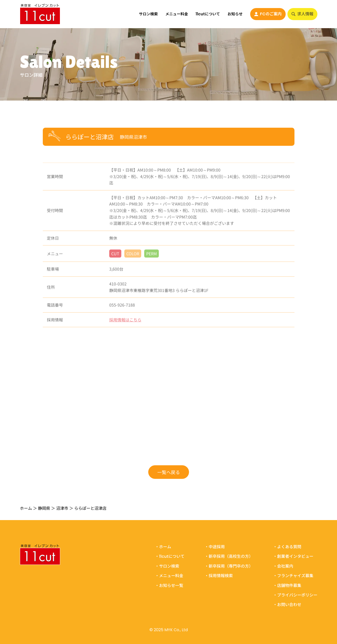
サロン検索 (148, 14)
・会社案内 (283, 566)
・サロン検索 (167, 566)
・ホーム (163, 547)
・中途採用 (215, 547)
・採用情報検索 (219, 576)
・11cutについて (170, 557)
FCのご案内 (268, 14)
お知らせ (235, 14)
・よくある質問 (287, 547)
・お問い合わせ (287, 605)
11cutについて (208, 14)
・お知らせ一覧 (169, 585)
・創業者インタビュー (293, 557)
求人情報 (302, 14)
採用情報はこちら (125, 322)
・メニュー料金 (169, 576)
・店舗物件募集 (287, 585)
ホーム (26, 508)
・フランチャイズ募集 (293, 576)
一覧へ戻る (169, 472)
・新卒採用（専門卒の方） (229, 566)
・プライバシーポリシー (295, 595)
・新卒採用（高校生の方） (229, 557)
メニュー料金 (177, 14)
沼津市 (62, 508)
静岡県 (44, 508)
